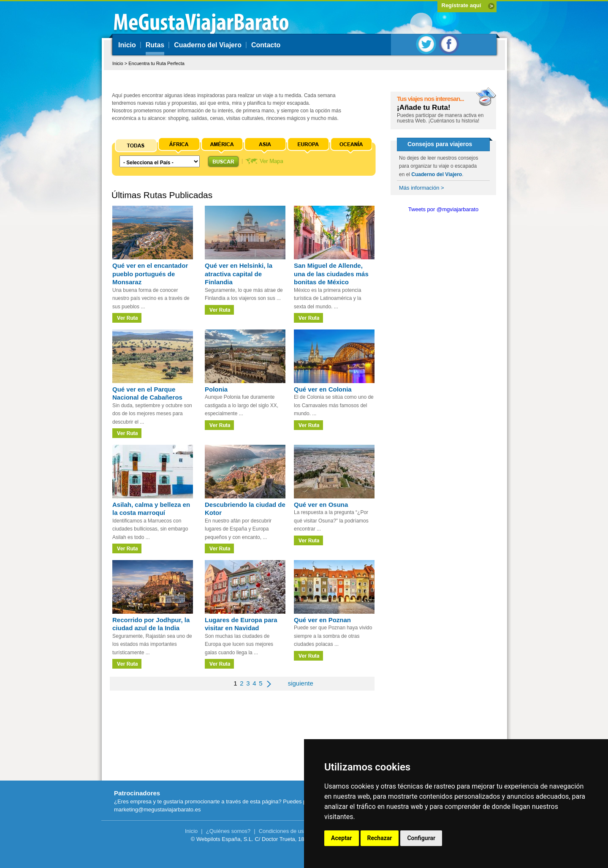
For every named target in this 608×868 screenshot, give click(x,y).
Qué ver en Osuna (321, 505)
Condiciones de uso (283, 831)
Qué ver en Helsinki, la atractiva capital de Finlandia (239, 274)
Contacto (266, 45)
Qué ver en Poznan (322, 620)
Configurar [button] (421, 838)
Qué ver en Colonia (323, 389)
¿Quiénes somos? (228, 831)
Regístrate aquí (461, 5)
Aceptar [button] (342, 838)
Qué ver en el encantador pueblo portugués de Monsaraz (150, 274)
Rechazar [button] (380, 838)
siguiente (301, 683)
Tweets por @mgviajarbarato (443, 209)
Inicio (127, 45)
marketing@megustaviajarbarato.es (157, 809)
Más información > (422, 188)
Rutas (155, 45)
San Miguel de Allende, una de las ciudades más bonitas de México (331, 274)
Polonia (216, 389)
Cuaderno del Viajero (208, 45)
